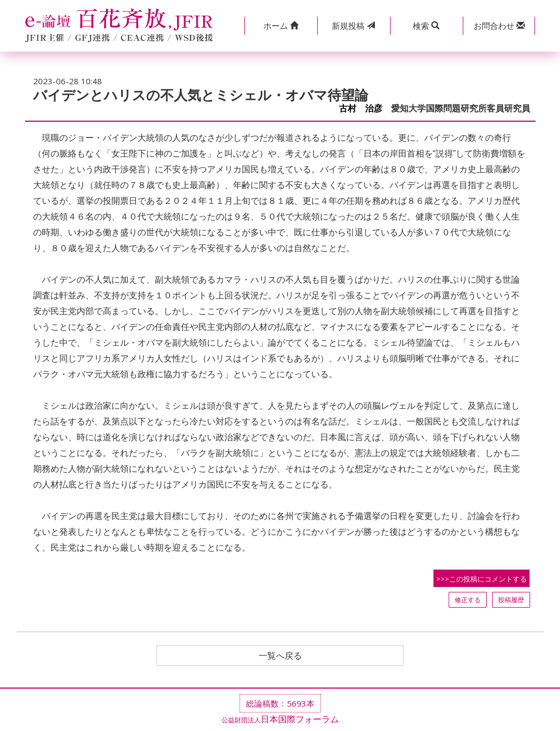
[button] (281, 26)
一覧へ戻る (280, 655)
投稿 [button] (353, 26)
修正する (468, 600)
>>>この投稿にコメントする (482, 579)
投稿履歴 (511, 600)
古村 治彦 (361, 108)
